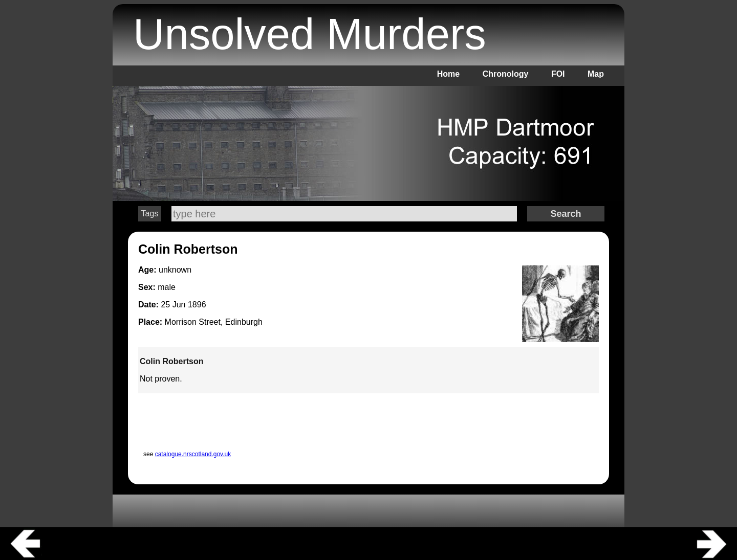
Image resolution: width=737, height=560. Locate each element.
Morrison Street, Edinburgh (214, 322)
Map (596, 74)
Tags (150, 214)
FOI (558, 74)
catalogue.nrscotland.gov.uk (193, 454)
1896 (197, 305)
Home (448, 74)
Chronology (506, 74)
